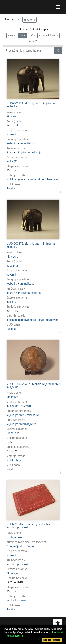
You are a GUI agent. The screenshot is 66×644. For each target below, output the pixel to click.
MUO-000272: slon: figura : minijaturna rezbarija (31, 245)
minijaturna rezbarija (29, 152)
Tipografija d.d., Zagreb (21, 546)
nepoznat (12, 125)
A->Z (32, 41)
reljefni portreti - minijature (23, 415)
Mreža (31, 35)
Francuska (13, 433)
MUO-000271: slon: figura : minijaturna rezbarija (31, 105)
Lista (22, 35)
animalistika (27, 143)
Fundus (11, 189)
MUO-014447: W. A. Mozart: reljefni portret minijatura (33, 386)
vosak (10, 460)
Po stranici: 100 (48, 35)
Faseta (12, 35)
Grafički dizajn (15, 537)
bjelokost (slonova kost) (21, 180)
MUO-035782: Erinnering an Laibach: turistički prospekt (30, 526)
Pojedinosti (58, 632)
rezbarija (12, 143)
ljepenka (20, 601)
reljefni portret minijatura (21, 424)
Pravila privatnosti (15, 636)
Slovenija (12, 573)
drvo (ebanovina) (49, 180)
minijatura (12, 406)
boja (19, 460)
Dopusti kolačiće (52, 640)
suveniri (29, 20)
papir (10, 601)
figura (10, 152)
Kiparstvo (12, 116)
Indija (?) (12, 162)
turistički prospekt (17, 564)
